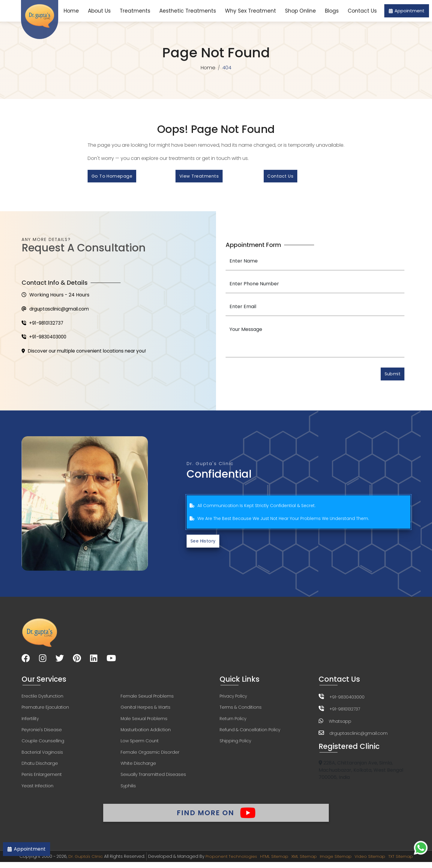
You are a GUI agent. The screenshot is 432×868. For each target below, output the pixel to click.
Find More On (216, 817)
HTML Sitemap (272, 862)
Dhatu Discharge (40, 767)
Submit (392, 376)
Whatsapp (340, 724)
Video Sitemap (373, 862)
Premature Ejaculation (45, 710)
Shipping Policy (235, 745)
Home (71, 11)
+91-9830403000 (45, 339)
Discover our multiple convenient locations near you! (87, 354)
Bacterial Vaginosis (42, 756)
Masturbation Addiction (146, 733)
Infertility (30, 722)
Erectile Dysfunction (42, 699)
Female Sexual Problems (147, 699)
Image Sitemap (337, 862)
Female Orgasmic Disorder (150, 756)
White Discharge (138, 767)
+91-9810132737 (43, 325)
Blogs (332, 11)
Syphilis (128, 790)
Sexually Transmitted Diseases (153, 779)
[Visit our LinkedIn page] (94, 661)
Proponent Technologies (228, 862)
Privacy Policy (233, 699)
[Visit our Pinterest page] (77, 661)
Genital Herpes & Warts (145, 710)
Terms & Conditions (241, 710)
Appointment (407, 11)
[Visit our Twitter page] (60, 661)
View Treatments (200, 177)
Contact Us (362, 11)
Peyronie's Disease (42, 733)
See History (204, 544)
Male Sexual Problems (144, 722)
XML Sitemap (303, 862)
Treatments (135, 11)
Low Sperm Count (140, 745)
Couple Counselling (43, 745)
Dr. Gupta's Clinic (81, 862)
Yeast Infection (37, 790)
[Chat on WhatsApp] (421, 848)
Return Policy (233, 722)
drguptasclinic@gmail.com (57, 311)
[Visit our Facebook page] (26, 661)
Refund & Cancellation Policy (250, 733)
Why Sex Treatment (250, 11)
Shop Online (300, 11)
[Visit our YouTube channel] (111, 661)
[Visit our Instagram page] (43, 661)
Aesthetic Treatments (188, 11)
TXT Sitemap (405, 862)
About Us (99, 11)
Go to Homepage (113, 177)
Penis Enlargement (42, 779)
